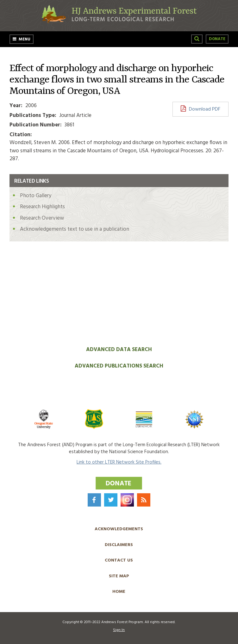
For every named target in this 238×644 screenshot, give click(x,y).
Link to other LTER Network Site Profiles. (119, 462)
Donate (217, 39)
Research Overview (42, 218)
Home (119, 592)
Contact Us (119, 560)
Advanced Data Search (119, 350)
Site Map (119, 576)
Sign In (119, 630)
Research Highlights (42, 207)
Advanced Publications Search (119, 366)
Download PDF (205, 109)
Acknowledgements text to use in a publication (75, 229)
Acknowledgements (119, 529)
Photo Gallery (36, 196)
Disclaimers (119, 545)
